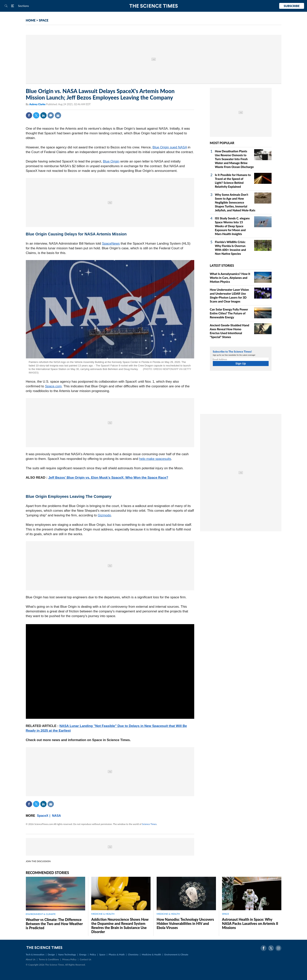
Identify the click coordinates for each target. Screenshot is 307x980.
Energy (83, 954)
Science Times (149, 824)
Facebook (29, 115)
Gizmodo (104, 515)
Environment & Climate (176, 954)
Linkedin (43, 115)
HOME (31, 20)
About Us (31, 959)
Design (51, 954)
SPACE (44, 20)
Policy (93, 954)
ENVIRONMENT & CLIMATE (41, 914)
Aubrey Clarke (38, 104)
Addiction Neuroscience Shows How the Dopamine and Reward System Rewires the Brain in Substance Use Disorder (120, 926)
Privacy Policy (69, 959)
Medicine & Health (151, 954)
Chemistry (133, 954)
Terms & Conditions (49, 959)
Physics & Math (117, 954)
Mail (58, 115)
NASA (56, 816)
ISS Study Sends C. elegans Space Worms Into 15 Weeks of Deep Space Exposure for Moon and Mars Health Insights (232, 226)
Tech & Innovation (35, 954)
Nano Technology (67, 954)
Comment (51, 115)
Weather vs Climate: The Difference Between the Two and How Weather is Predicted (54, 924)
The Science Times (154, 6)
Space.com (53, 386)
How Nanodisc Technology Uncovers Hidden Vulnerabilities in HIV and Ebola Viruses (185, 923)
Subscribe (292, 6)
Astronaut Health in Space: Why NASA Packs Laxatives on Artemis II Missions (250, 923)
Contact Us (86, 959)
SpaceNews (111, 244)
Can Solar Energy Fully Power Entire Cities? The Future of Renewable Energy (229, 313)
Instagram (278, 948)
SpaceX (43, 816)
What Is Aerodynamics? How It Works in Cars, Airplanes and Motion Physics (230, 278)
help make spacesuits (155, 459)
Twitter (36, 115)
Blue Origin (111, 161)
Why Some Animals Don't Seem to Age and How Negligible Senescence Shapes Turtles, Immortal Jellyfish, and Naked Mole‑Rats (235, 202)
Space (102, 954)
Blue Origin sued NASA (170, 147)
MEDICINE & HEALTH (103, 914)
